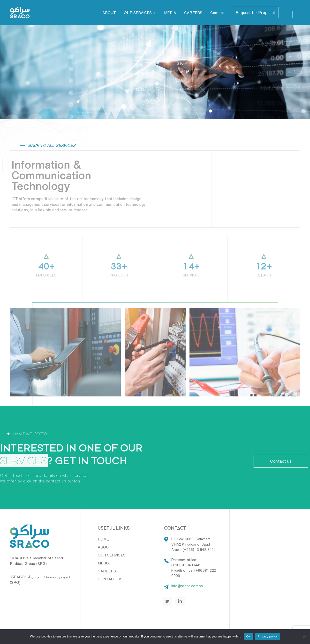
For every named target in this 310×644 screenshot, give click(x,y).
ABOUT (109, 13)
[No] (304, 637)
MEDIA (170, 13)
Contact (217, 13)
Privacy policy (268, 636)
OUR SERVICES (138, 13)
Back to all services (48, 145)
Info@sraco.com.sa (187, 586)
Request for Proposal (255, 13)
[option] (155, 363)
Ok (248, 636)
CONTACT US (110, 579)
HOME (103, 539)
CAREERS (193, 13)
